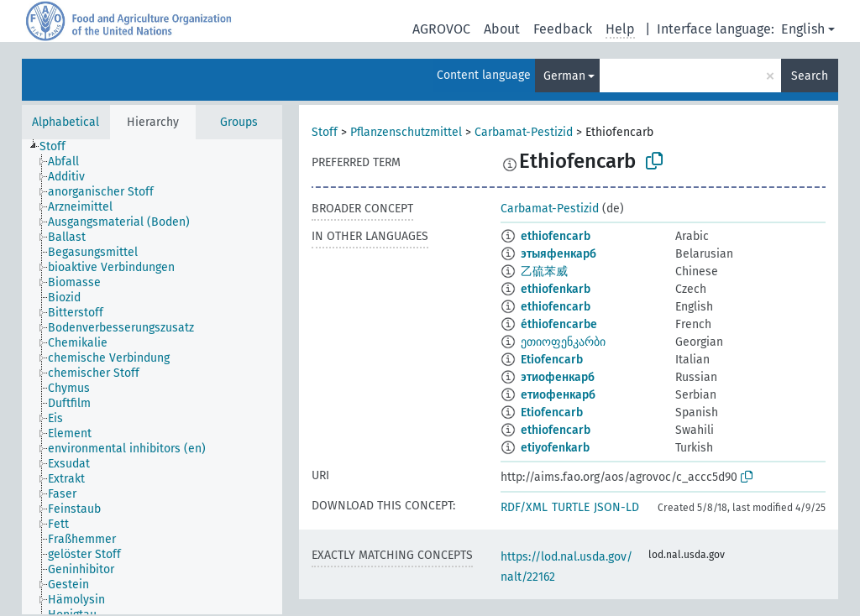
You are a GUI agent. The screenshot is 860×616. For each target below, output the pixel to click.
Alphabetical (66, 122)
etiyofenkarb (555, 448)
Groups (239, 122)
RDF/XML (524, 507)
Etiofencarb (552, 360)
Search (810, 76)
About (502, 29)
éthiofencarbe (559, 324)
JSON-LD (616, 507)
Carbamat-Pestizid (524, 132)
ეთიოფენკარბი (563, 342)
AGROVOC (441, 29)
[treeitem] (60, 147)
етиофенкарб (558, 395)
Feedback (563, 29)
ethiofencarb (556, 236)
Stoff (325, 132)
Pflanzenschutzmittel (406, 132)
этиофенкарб (558, 377)
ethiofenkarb (556, 289)
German (564, 76)
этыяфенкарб (558, 254)
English (803, 29)
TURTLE (571, 507)
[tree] (152, 377)
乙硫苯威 (544, 271)
